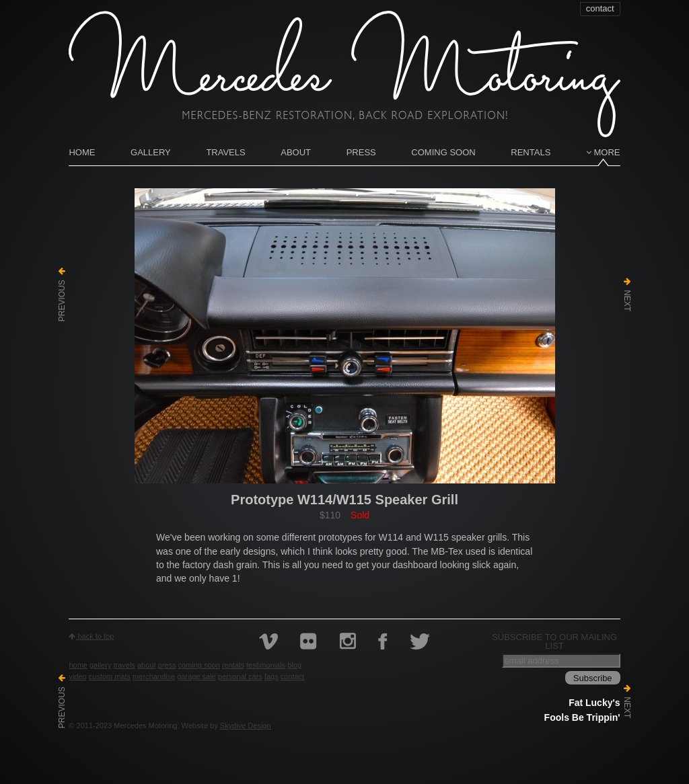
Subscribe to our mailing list (554, 641)
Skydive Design (246, 726)
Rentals (531, 152)
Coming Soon (443, 152)
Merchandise (154, 676)
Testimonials (266, 665)
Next (627, 295)
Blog (294, 665)
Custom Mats (110, 676)
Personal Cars (240, 676)
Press (361, 152)
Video (77, 676)
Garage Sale (196, 676)
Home (82, 152)
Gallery (151, 152)
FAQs (271, 676)
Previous (62, 295)
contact (600, 8)
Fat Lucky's (594, 703)
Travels (225, 152)
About (296, 152)
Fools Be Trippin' (582, 717)
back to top (91, 636)
